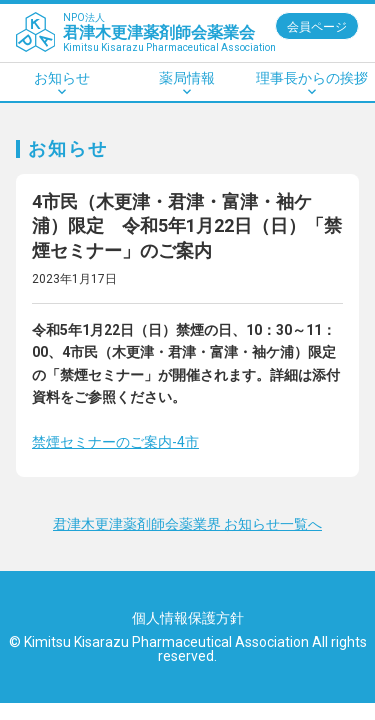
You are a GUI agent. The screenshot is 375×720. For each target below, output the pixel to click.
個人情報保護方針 (188, 618)
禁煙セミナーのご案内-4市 (115, 442)
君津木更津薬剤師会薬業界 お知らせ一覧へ (187, 524)
